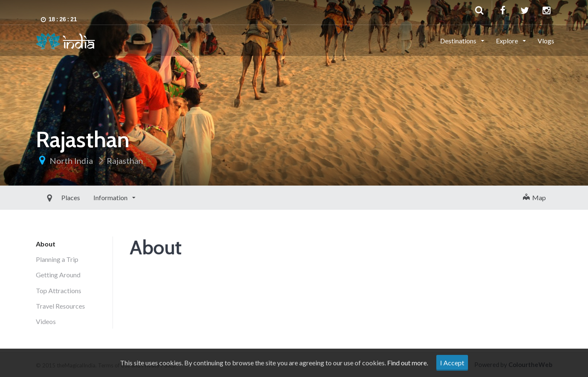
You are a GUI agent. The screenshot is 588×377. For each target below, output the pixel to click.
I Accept (452, 363)
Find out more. (408, 363)
